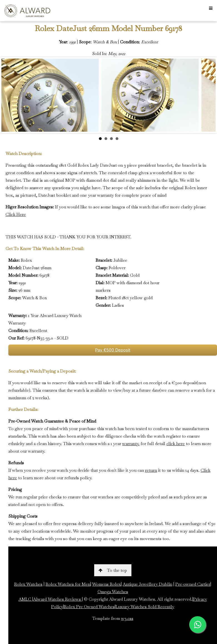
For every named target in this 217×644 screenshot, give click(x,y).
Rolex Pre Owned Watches (89, 607)
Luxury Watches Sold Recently (145, 607)
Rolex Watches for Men (68, 584)
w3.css (127, 618)
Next (208, 95)
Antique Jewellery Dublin (148, 584)
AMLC (25, 599)
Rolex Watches (28, 584)
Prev (9, 95)
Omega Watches (113, 592)
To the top (113, 570)
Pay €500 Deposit (113, 350)
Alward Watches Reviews (58, 599)
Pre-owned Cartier (193, 584)
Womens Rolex (107, 584)
